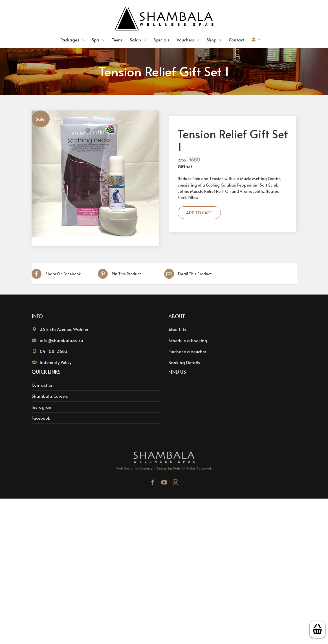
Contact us (42, 385)
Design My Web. (169, 468)
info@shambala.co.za (61, 340)
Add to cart (199, 213)
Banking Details (184, 362)
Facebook (41, 418)
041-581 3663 (54, 351)
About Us (177, 329)
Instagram (42, 407)
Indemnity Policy (56, 362)
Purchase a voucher (187, 351)
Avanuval (147, 468)
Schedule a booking (188, 340)
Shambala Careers (50, 396)
